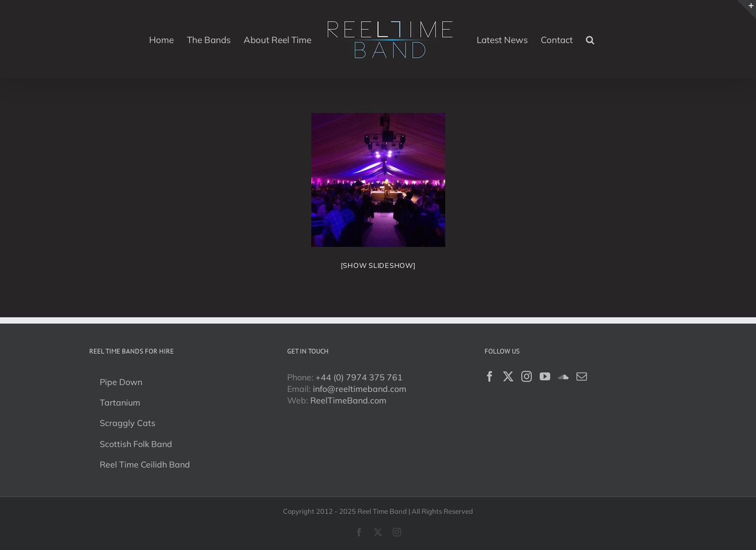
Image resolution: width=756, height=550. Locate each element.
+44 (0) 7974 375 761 (359, 377)
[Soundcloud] (563, 377)
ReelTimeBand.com (348, 400)
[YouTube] (545, 377)
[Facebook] (490, 377)
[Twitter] (508, 377)
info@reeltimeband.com (360, 389)
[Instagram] (527, 377)
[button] (590, 39)
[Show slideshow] (378, 265)
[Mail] (582, 377)
